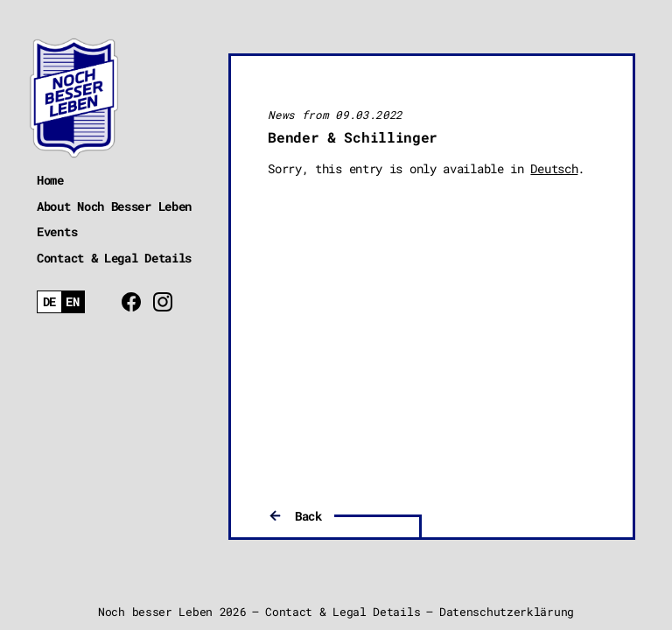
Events (57, 231)
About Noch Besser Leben (114, 206)
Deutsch (554, 168)
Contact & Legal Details (114, 258)
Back (308, 516)
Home (50, 180)
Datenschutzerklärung (507, 612)
